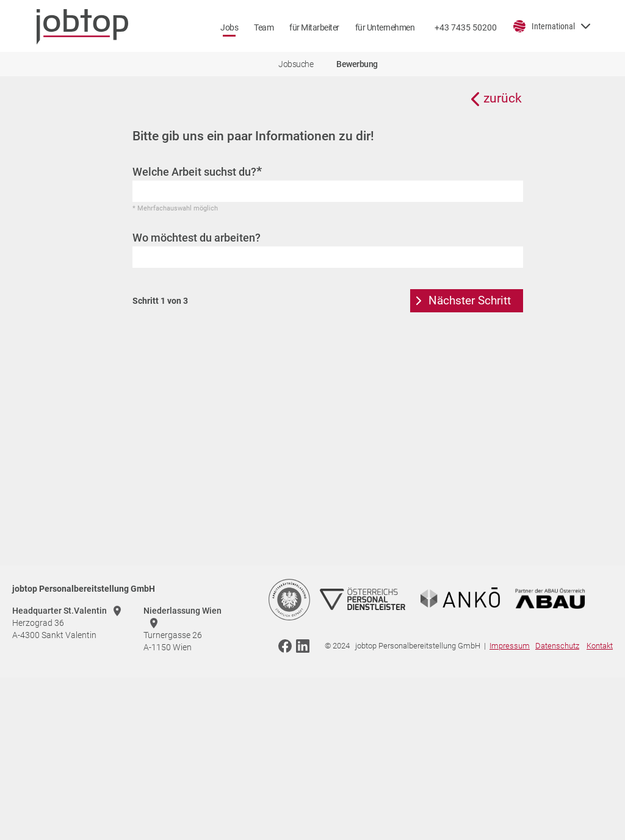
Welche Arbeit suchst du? (197, 171)
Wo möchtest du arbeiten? (197, 238)
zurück (503, 98)
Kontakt (600, 646)
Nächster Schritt (470, 300)
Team (264, 27)
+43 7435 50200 (466, 27)
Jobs (229, 27)
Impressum (510, 646)
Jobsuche (296, 64)
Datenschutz (557, 646)
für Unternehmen (385, 27)
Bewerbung (357, 64)
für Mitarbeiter (314, 27)
